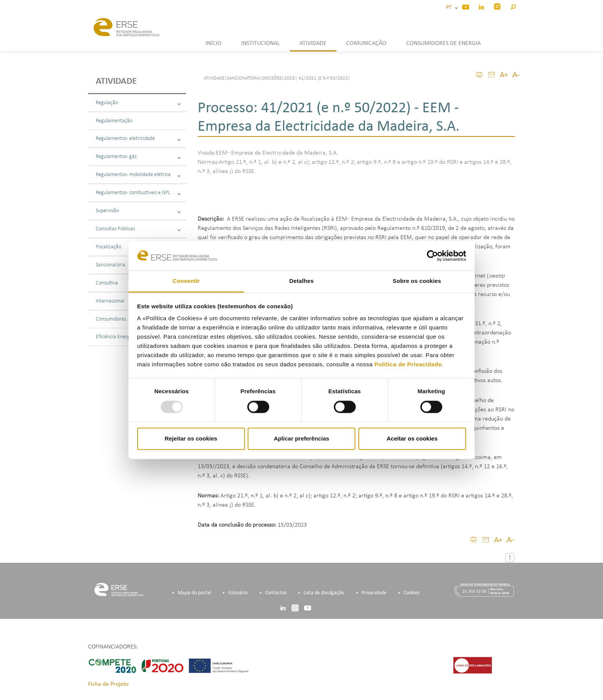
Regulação (138, 103)
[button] (513, 6)
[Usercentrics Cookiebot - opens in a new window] (432, 256)
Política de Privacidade (408, 365)
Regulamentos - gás (138, 157)
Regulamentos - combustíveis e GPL (138, 193)
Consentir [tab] (186, 281)
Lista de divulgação (324, 593)
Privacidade (374, 593)
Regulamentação (114, 121)
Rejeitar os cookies (191, 439)
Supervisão (138, 211)
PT (450, 7)
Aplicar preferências (301, 439)
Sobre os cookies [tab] (417, 281)
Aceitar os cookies (412, 439)
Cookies (411, 593)
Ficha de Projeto (108, 684)
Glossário (238, 593)
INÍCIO (213, 43)
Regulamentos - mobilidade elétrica (138, 175)
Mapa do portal (194, 593)
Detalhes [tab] (301, 281)
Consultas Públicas (138, 229)
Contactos (276, 593)
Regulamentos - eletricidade (138, 139)
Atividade (116, 81)
